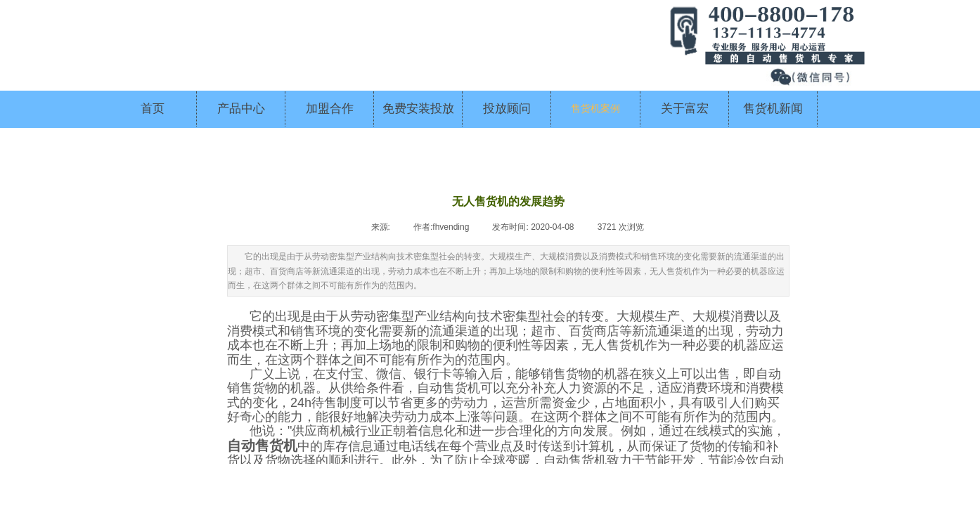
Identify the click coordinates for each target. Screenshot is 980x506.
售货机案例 (595, 109)
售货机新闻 (773, 109)
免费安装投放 (418, 109)
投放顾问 (507, 109)
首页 (153, 109)
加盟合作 (330, 109)
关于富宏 (685, 109)
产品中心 (241, 109)
